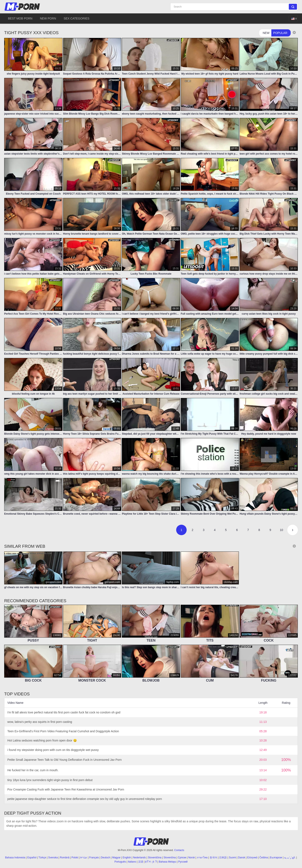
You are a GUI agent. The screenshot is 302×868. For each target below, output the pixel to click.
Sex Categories (76, 18)
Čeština (264, 858)
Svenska (53, 858)
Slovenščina (155, 858)
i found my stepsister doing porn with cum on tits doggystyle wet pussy (53, 750)
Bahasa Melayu (167, 862)
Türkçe (42, 858)
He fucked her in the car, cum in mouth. (33, 770)
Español (32, 858)
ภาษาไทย (202, 858)
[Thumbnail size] (294, 32)
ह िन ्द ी (151, 862)
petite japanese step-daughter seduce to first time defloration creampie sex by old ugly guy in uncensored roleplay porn (85, 799)
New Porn (48, 18)
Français (94, 858)
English (127, 858)
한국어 (213, 858)
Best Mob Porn (20, 18)
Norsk (192, 858)
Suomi (232, 858)
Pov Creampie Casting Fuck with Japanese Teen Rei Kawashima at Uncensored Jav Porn (66, 789)
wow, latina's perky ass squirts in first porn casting (40, 722)
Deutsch (105, 858)
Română (65, 858)
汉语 (141, 862)
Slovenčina (170, 858)
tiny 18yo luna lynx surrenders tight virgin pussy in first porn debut (50, 780)
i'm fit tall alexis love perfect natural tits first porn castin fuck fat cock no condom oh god (64, 712)
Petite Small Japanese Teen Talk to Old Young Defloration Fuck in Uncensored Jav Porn (64, 760)
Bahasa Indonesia (15, 858)
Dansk (242, 858)
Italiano (132, 862)
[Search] (234, 7)
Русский (183, 862)
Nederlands (139, 858)
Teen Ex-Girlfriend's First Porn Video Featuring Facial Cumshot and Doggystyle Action (63, 731)
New (266, 33)
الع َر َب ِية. (290, 858)
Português (120, 862)
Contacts (179, 850)
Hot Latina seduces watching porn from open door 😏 (42, 740)
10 (281, 530)
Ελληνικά (252, 858)
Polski (75, 858)
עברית (84, 858)
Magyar (116, 858)
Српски (182, 858)
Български (276, 858)
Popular (280, 33)
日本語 (223, 858)
